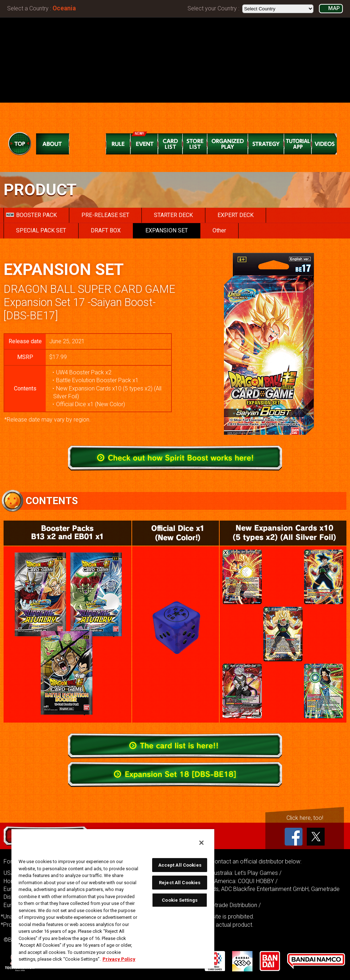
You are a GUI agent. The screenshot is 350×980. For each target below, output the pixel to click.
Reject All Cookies (180, 883)
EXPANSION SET (167, 230)
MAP (334, 8)
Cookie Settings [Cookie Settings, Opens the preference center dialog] (180, 900)
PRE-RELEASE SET (105, 215)
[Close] (201, 843)
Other (219, 230)
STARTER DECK (173, 215)
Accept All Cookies (180, 865)
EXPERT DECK (236, 215)
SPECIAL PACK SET (41, 230)
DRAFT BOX (106, 230)
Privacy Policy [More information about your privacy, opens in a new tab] (119, 959)
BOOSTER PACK (31, 215)
